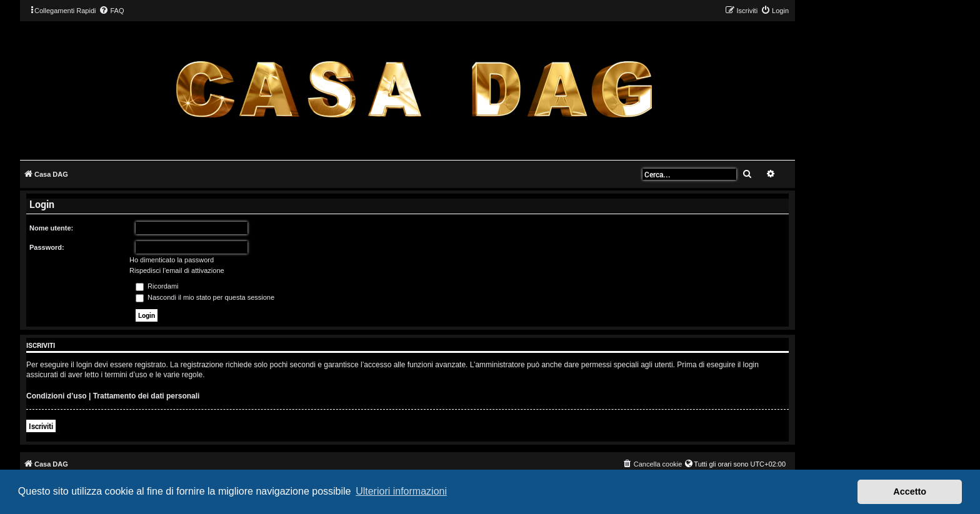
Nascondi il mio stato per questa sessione (205, 297)
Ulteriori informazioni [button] (401, 491)
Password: (47, 247)
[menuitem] (111, 11)
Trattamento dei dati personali (147, 396)
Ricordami (157, 286)
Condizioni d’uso (57, 396)
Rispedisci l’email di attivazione (177, 270)
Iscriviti (41, 426)
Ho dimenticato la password (172, 260)
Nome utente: (51, 228)
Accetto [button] (910, 492)
